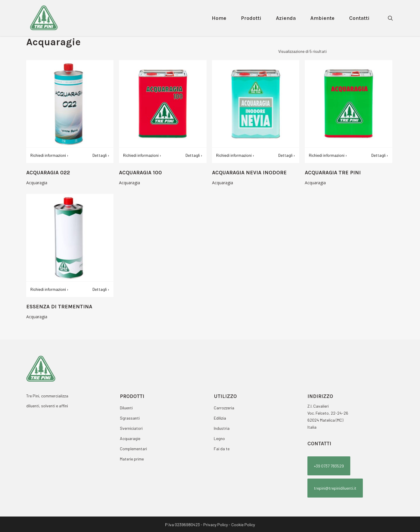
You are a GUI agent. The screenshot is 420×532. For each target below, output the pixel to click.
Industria (222, 428)
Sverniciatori (131, 428)
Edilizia (220, 418)
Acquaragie (130, 438)
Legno (219, 438)
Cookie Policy (243, 525)
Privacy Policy (216, 525)
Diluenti (126, 408)
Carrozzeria (224, 408)
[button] (329, 466)
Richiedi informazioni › (49, 155)
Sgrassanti (130, 418)
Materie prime (132, 459)
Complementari (133, 449)
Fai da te (222, 449)
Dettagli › (101, 155)
